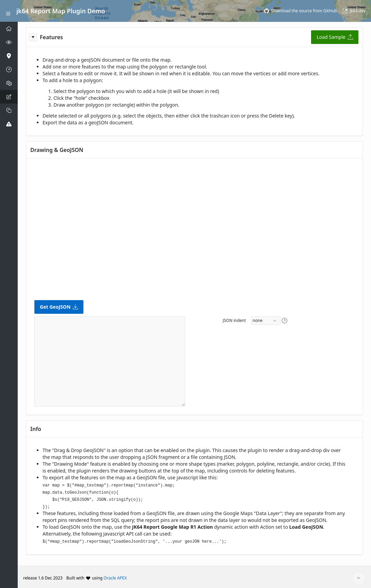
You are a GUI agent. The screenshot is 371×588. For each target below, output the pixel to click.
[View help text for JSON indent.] (285, 321)
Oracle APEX (115, 576)
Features (51, 37)
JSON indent (234, 320)
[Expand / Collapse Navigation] (8, 11)
